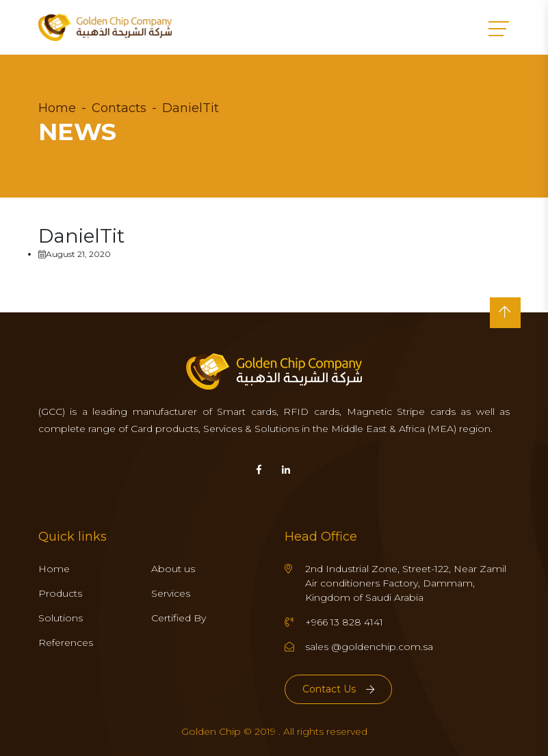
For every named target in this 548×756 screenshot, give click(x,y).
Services (171, 593)
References (66, 643)
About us (173, 569)
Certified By (179, 618)
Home (57, 108)
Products (60, 593)
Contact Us (338, 689)
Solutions (61, 618)
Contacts (119, 108)
